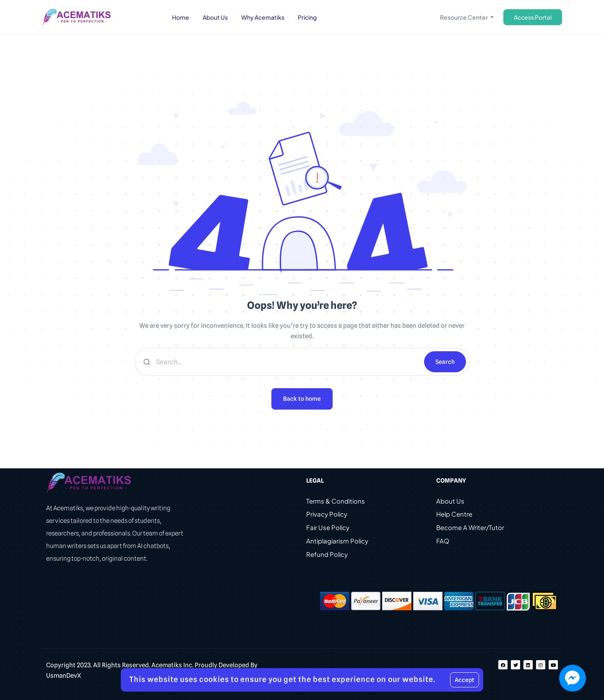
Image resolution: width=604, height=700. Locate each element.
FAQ (443, 542)
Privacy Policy (327, 515)
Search (445, 362)
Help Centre (454, 515)
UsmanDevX (64, 676)
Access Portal (533, 17)
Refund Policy (327, 555)
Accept (465, 680)
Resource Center (464, 17)
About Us (450, 501)
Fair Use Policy (328, 528)
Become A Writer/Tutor (470, 528)
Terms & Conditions (336, 501)
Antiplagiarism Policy (337, 542)
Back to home (302, 399)
